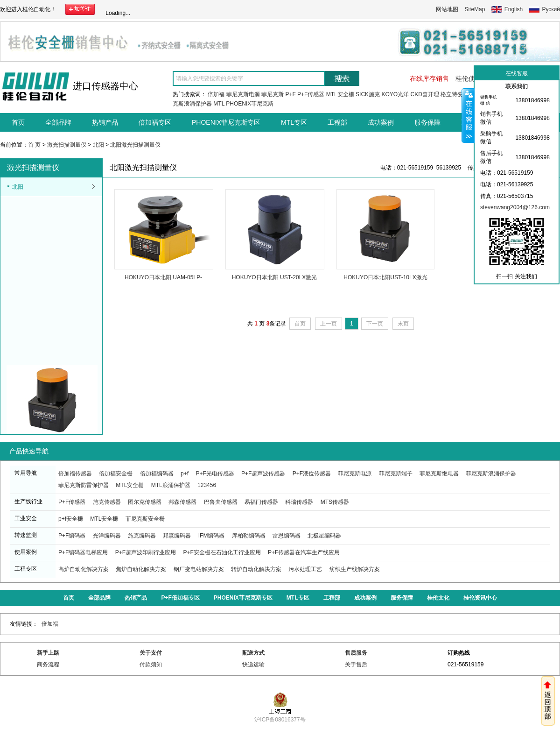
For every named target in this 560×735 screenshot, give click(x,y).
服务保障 (427, 122)
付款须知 (151, 664)
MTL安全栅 (340, 94)
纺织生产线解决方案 (355, 569)
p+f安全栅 (71, 519)
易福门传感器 (261, 502)
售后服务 (356, 653)
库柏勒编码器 (249, 536)
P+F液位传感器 (312, 474)
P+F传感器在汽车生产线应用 (304, 552)
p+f (185, 474)
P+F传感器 (311, 94)
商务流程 (48, 664)
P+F (290, 94)
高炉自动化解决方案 (84, 569)
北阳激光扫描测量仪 (135, 145)
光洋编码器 (107, 536)
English (514, 9)
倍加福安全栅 (116, 474)
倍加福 (216, 94)
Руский (551, 9)
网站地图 (447, 9)
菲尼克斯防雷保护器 (84, 485)
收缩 (468, 115)
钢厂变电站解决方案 (199, 569)
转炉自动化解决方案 (256, 569)
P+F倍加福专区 (180, 598)
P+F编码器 (72, 536)
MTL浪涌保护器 (171, 485)
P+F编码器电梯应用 (83, 552)
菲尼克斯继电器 (439, 474)
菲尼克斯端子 (396, 474)
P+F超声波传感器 (263, 474)
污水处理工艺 (305, 569)
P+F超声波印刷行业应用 (146, 552)
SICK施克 (368, 94)
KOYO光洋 (395, 94)
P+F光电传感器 (215, 474)
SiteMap (475, 9)
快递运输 (253, 664)
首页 (18, 122)
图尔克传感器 (145, 502)
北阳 (98, 145)
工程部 (337, 122)
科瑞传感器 (299, 502)
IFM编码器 (212, 536)
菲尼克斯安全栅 (145, 519)
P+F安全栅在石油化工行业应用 (222, 552)
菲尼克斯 (273, 94)
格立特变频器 (457, 94)
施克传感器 (107, 502)
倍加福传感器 (75, 474)
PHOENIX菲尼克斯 (250, 104)
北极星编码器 (324, 536)
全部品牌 (58, 122)
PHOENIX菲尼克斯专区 (226, 122)
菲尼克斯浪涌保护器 (491, 474)
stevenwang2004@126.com (515, 207)
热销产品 (105, 122)
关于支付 (151, 653)
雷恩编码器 (287, 536)
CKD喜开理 (424, 94)
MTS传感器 (335, 502)
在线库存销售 (429, 78)
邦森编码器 (177, 536)
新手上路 (48, 653)
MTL (219, 104)
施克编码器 (142, 536)
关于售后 (356, 664)
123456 (207, 485)
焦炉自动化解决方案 (141, 569)
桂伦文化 (438, 598)
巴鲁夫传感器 (221, 502)
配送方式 (253, 653)
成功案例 (381, 122)
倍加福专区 (155, 122)
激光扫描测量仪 (67, 145)
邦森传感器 (182, 502)
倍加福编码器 (157, 474)
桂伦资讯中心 (480, 598)
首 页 (34, 145)
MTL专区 (294, 122)
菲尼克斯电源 (243, 94)
